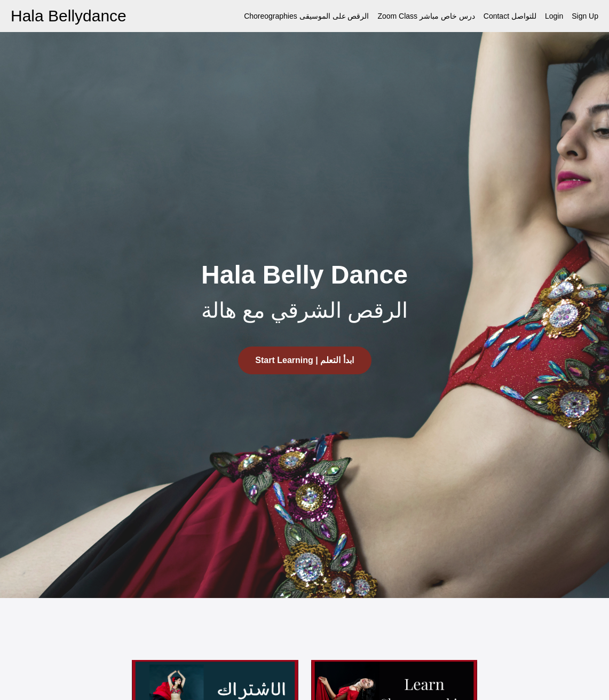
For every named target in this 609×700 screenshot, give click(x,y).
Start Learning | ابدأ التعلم (304, 360)
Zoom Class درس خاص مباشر (426, 16)
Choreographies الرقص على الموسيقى (306, 16)
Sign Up (585, 16)
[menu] (417, 16)
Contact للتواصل (510, 16)
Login (554, 16)
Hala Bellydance (69, 16)
